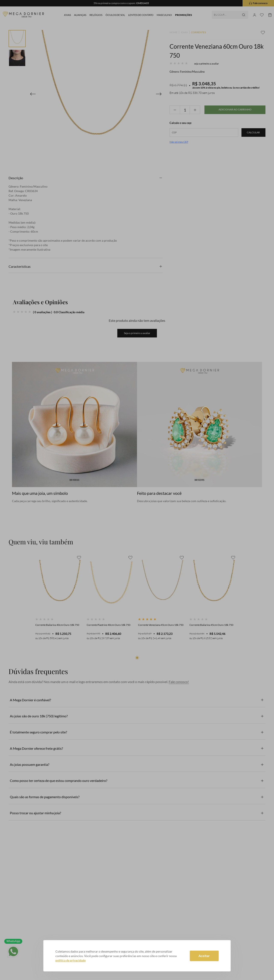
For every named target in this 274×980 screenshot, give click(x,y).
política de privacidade (71, 960)
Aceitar (204, 956)
